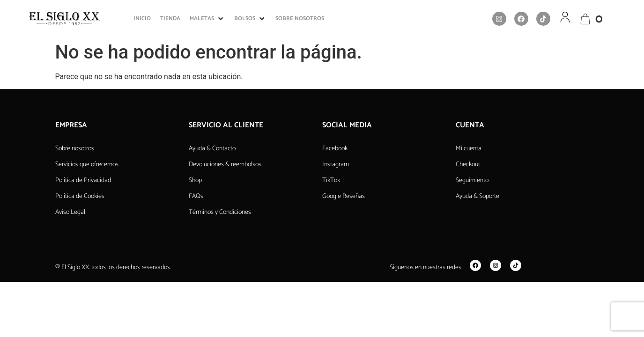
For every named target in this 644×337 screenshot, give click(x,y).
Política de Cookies (80, 196)
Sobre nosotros (75, 149)
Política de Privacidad (83, 180)
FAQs (196, 196)
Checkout (468, 165)
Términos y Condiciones (220, 212)
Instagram (336, 165)
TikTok (331, 180)
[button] (207, 19)
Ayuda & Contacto (212, 149)
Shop (195, 180)
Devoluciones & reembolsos (225, 165)
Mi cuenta (469, 149)
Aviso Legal (70, 212)
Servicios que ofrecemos (87, 165)
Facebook (335, 149)
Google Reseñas (344, 196)
